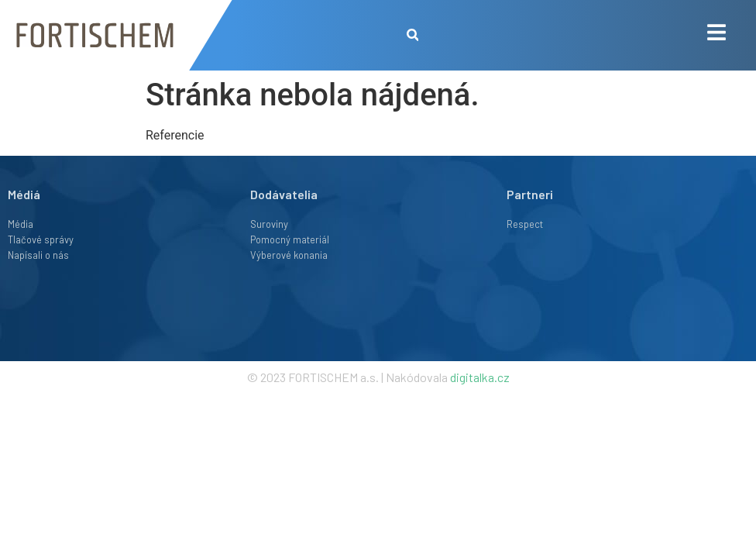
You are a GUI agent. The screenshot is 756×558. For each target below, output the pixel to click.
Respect (525, 224)
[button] (412, 35)
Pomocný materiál (290, 239)
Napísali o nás (38, 255)
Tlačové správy (41, 239)
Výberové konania (289, 255)
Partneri (530, 194)
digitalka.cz (480, 377)
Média (21, 224)
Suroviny (269, 224)
